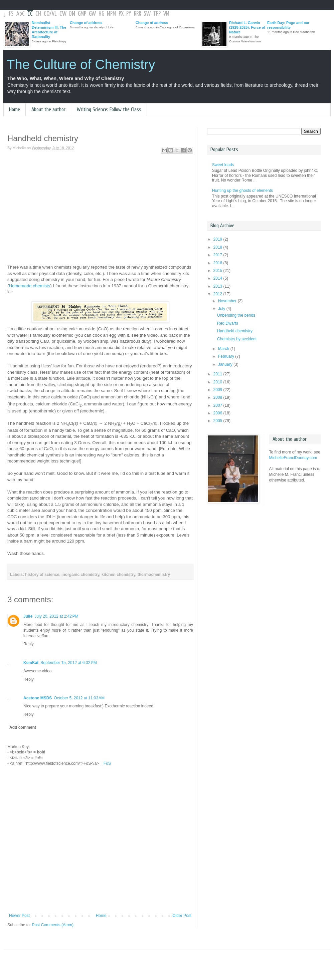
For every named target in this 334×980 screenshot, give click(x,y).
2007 (218, 405)
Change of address (86, 23)
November (228, 301)
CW (63, 14)
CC (30, 14)
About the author (48, 109)
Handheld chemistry (235, 331)
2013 (218, 286)
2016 (218, 263)
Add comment (23, 727)
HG (101, 14)
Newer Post (19, 916)
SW (147, 14)
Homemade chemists (29, 286)
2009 (218, 390)
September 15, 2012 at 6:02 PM (68, 663)
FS (11, 14)
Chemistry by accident (237, 339)
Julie (28, 616)
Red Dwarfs (228, 323)
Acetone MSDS (38, 698)
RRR (137, 14)
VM (166, 14)
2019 (218, 239)
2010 (218, 382)
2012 (218, 294)
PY (129, 14)
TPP (157, 14)
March (224, 349)
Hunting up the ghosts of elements (242, 191)
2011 (218, 374)
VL (54, 14)
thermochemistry (154, 575)
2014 (218, 278)
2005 (218, 421)
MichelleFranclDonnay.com (293, 458)
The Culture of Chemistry (81, 64)
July (222, 309)
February (227, 356)
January (226, 364)
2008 (218, 397)
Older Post (182, 916)
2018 (218, 247)
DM (72, 14)
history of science (42, 575)
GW (92, 14)
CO (47, 14)
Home (15, 109)
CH (38, 14)
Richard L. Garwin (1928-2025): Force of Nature (247, 27)
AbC (21, 14)
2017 (218, 255)
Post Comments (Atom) (53, 925)
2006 (218, 413)
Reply (29, 644)
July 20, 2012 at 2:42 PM (56, 616)
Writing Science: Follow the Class (109, 109)
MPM (111, 14)
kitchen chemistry (118, 575)
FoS (107, 763)
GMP (82, 14)
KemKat (31, 663)
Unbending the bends (236, 315)
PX (121, 14)
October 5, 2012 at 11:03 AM (79, 698)
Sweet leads (223, 165)
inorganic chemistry (80, 575)
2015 (218, 271)
